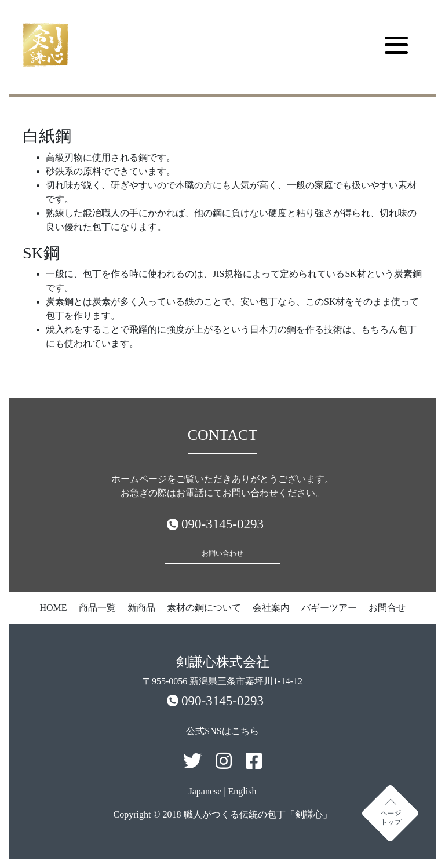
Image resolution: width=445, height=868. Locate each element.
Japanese (205, 791)
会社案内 (271, 608)
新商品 (141, 608)
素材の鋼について (204, 608)
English (242, 791)
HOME (53, 608)
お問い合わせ (222, 553)
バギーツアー (329, 608)
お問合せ (387, 608)
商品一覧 (97, 608)
